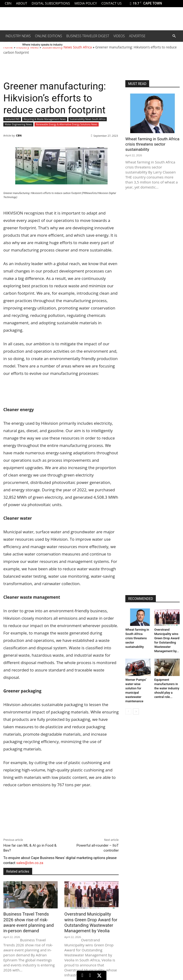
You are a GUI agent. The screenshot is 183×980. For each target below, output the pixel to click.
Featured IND (12, 119)
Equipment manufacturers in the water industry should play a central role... (167, 688)
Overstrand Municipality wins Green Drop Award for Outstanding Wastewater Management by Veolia (90, 922)
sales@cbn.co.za (30, 863)
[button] (174, 36)
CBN (8, 3)
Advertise (137, 36)
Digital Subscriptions (51, 3)
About (22, 3)
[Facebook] (90, 975)
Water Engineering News (18, 124)
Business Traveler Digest (88, 36)
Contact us (111, 3)
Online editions (48, 36)
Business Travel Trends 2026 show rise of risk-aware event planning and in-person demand (30, 922)
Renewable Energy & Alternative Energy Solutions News (67, 124)
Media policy (86, 3)
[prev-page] (128, 711)
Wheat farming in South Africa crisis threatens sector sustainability (152, 144)
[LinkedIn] (82, 975)
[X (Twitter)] (99, 975)
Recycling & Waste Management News (45, 119)
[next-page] (136, 711)
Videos (119, 36)
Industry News (18, 36)
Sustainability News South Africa (67, 47)
